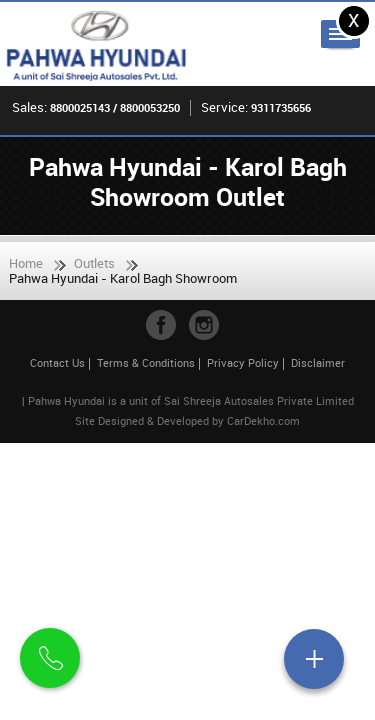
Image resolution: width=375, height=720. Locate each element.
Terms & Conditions (146, 362)
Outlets (94, 263)
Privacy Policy (243, 362)
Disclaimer (318, 362)
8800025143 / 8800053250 (115, 107)
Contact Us (57, 362)
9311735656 (281, 107)
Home (26, 263)
